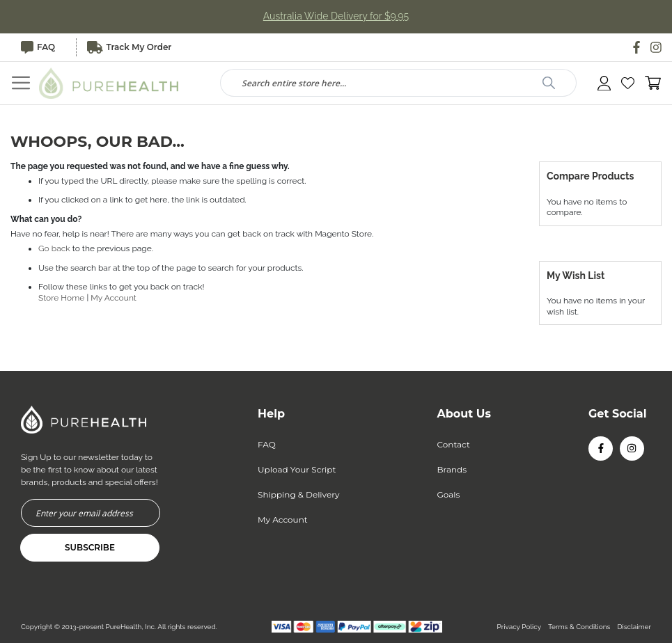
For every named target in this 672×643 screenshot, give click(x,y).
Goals (449, 494)
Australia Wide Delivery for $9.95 (336, 17)
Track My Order (130, 47)
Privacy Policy (519, 627)
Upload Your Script (297, 469)
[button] (628, 83)
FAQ (38, 47)
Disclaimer (634, 627)
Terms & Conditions (579, 627)
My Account (114, 298)
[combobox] (398, 83)
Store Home (61, 298)
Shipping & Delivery (298, 494)
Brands (452, 469)
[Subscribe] (90, 548)
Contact (454, 444)
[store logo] (109, 83)
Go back (54, 248)
